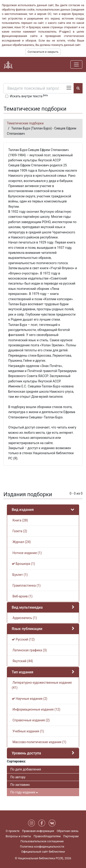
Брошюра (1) (23, 564)
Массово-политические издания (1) (39, 742)
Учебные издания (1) (28, 731)
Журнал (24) (21, 542)
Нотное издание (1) (27, 553)
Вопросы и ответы (18, 836)
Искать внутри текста (29, 96)
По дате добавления (26, 769)
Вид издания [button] (23, 510)
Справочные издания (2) (31, 720)
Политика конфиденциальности (42, 847)
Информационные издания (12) (36, 709)
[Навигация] (76, 64)
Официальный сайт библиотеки (43, 852)
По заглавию (20, 785)
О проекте (13, 831)
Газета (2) (19, 531)
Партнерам (71, 836)
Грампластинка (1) (26, 585)
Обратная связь (68, 831)
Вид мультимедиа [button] (27, 607)
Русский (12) (23, 639)
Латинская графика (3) (29, 650)
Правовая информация (38, 831)
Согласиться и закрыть (43, 52)
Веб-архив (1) (22, 596)
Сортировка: (16, 761)
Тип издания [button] (22, 672)
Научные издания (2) (29, 699)
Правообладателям (47, 836)
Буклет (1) (20, 575)
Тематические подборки (25, 123)
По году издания (24, 792)
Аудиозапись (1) (24, 618)
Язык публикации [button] (27, 629)
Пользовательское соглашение (42, 841)
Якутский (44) (22, 661)
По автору (18, 777)
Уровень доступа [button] (26, 753)
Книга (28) (20, 520)
